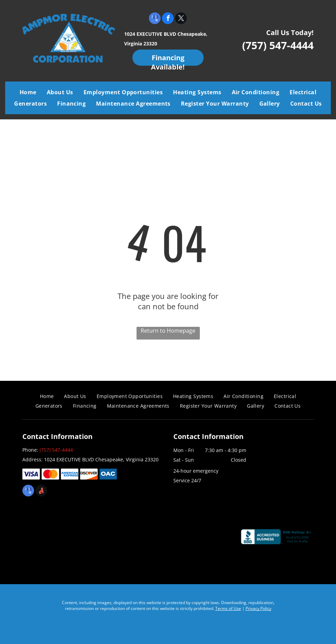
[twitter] (181, 19)
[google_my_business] (155, 19)
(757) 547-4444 (278, 45)
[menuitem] (28, 92)
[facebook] (168, 19)
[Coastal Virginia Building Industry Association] (61, 539)
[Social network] (41, 491)
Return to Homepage (168, 331)
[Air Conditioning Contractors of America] (132, 539)
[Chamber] (202, 539)
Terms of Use (228, 608)
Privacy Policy (258, 608)
